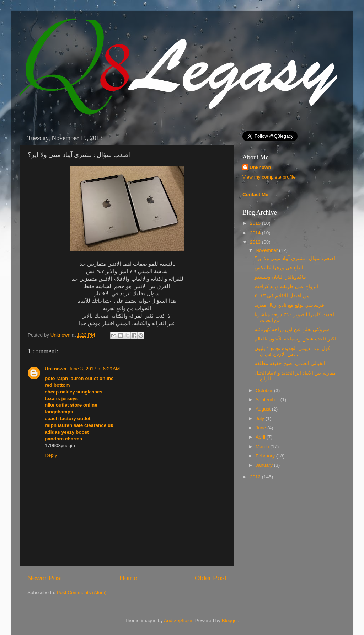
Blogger (230, 621)
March (263, 447)
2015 (256, 223)
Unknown (61, 335)
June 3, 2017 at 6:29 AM (94, 369)
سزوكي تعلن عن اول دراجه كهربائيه (292, 330)
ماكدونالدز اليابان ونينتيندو (280, 277)
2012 (256, 477)
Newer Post (45, 578)
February (266, 456)
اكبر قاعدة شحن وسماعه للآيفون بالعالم (295, 339)
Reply (51, 455)
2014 (256, 233)
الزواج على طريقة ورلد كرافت (286, 287)
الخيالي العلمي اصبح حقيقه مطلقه (290, 363)
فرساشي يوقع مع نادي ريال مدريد (290, 305)
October (265, 390)
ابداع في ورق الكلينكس (279, 268)
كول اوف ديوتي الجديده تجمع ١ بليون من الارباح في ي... (293, 351)
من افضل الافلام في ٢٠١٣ (282, 296)
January (265, 465)
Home (128, 578)
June (261, 428)
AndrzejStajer (178, 621)
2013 (256, 242)
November (267, 250)
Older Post (211, 578)
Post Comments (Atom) (82, 592)
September (268, 400)
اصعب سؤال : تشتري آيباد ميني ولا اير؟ (295, 258)
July (261, 419)
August (264, 409)
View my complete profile (269, 177)
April (261, 437)
